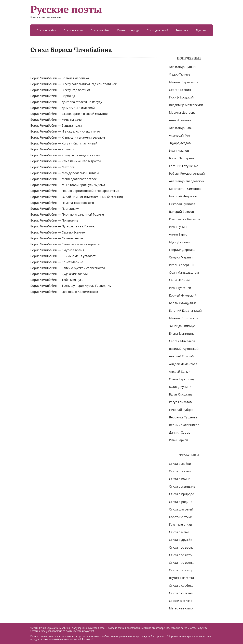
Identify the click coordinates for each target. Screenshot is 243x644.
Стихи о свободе (181, 586)
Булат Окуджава (181, 394)
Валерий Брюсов (181, 212)
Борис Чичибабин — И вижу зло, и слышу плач (65, 131)
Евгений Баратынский (185, 311)
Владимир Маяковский (186, 105)
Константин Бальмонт (185, 219)
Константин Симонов (185, 189)
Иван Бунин (178, 227)
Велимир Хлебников (184, 425)
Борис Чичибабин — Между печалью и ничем (65, 173)
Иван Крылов (179, 151)
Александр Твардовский (187, 181)
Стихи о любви (46, 30)
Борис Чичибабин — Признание (54, 220)
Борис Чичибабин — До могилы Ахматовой (63, 108)
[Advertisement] (93, 67)
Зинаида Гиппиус (182, 326)
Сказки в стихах (181, 601)
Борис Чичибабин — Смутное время (57, 250)
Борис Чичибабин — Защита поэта (56, 125)
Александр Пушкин (183, 67)
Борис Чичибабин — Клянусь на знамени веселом (68, 137)
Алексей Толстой (181, 356)
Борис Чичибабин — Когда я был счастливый (64, 143)
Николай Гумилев (182, 204)
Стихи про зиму (181, 570)
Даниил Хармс (180, 432)
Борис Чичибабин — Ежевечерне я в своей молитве (69, 114)
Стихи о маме (179, 532)
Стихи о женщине (182, 486)
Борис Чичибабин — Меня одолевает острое (64, 179)
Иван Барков (179, 440)
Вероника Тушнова (183, 417)
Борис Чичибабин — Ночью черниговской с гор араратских (75, 191)
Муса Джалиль (180, 242)
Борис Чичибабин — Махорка (52, 167)
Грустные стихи (181, 524)
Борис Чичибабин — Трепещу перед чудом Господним (71, 286)
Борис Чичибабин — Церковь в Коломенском (64, 292)
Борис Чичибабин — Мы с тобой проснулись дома (68, 185)
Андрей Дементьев (183, 364)
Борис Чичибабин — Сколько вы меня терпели (65, 244)
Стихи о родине (181, 502)
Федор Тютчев (180, 74)
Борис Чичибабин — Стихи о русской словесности (68, 268)
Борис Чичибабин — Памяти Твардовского (62, 203)
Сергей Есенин (180, 90)
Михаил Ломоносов (184, 318)
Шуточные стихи (181, 578)
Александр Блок (181, 128)
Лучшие (201, 30)
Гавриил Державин (183, 250)
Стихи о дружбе (181, 540)
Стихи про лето (180, 555)
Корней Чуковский (183, 295)
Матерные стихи (181, 608)
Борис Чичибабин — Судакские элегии (59, 274)
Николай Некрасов (183, 196)
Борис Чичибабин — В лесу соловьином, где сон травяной (74, 84)
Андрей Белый (180, 372)
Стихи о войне (100, 30)
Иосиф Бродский (181, 97)
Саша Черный (179, 280)
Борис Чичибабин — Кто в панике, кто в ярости (66, 161)
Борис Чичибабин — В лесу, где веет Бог (60, 90)
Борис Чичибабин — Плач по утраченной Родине (67, 214)
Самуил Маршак (181, 257)
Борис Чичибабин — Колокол (52, 149)
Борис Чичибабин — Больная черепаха (60, 78)
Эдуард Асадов (180, 143)
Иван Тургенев (180, 288)
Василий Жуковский (184, 349)
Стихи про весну (181, 547)
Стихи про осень (181, 563)
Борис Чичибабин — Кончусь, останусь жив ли (65, 155)
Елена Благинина (182, 333)
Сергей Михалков (182, 341)
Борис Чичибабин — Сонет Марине (57, 262)
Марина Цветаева (182, 112)
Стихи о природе (128, 30)
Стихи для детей (158, 30)
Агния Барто (178, 234)
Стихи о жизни (73, 30)
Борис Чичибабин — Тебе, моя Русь (57, 280)
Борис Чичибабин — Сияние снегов (57, 238)
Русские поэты (66, 9)
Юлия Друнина (180, 387)
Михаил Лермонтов (184, 82)
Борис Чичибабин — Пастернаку (55, 209)
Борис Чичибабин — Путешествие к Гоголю (63, 226)
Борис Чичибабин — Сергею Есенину (58, 232)
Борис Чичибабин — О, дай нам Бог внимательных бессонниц (77, 197)
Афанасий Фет (180, 135)
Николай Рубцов (181, 410)
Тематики (182, 30)
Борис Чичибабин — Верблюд (53, 96)
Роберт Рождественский (187, 173)
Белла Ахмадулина (183, 303)
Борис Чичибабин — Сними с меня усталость (64, 256)
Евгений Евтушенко (184, 166)
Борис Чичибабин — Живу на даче (56, 120)
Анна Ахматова (180, 120)
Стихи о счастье (181, 593)
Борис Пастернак (182, 158)
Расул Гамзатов (180, 402)
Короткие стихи (181, 517)
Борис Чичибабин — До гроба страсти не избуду (66, 102)
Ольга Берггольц (182, 379)
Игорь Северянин (182, 265)
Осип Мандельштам (184, 272)
